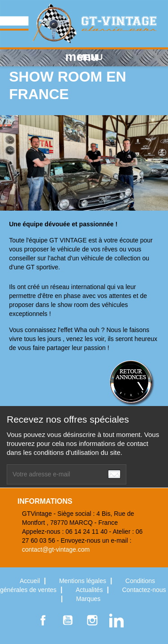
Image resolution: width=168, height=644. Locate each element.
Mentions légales (84, 581)
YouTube (68, 620)
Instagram (92, 620)
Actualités (90, 590)
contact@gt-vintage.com (56, 549)
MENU (84, 57)
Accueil (31, 581)
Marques (88, 599)
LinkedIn (116, 620)
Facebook (43, 620)
